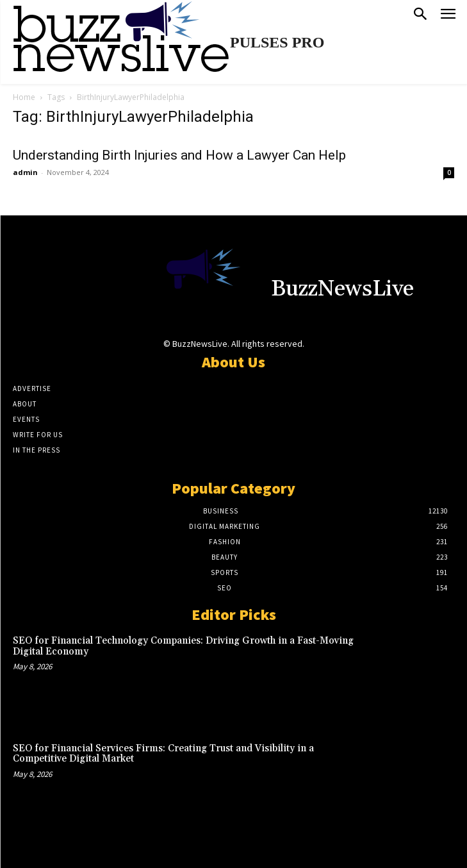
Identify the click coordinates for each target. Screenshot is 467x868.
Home (24, 97)
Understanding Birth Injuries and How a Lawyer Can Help (179, 155)
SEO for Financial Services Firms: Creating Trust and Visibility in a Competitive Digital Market (163, 754)
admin (25, 172)
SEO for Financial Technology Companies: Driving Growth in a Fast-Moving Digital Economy (183, 646)
